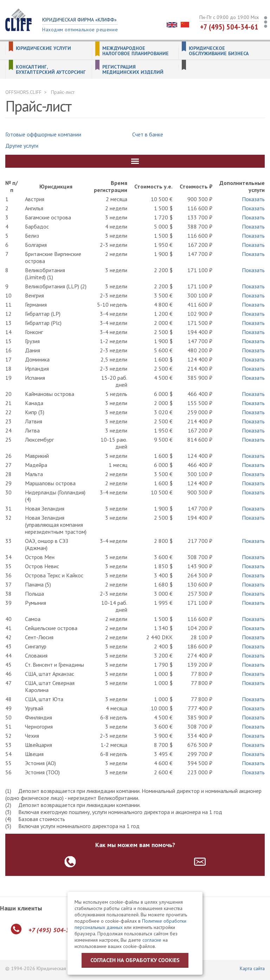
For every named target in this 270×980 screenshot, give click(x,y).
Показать (253, 199)
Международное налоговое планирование (136, 51)
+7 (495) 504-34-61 (229, 27)
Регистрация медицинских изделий (133, 70)
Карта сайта (252, 968)
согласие (152, 940)
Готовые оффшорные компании (43, 134)
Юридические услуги (43, 48)
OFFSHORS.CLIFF (23, 92)
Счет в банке (148, 134)
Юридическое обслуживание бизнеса (219, 51)
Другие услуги (22, 146)
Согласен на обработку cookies (135, 960)
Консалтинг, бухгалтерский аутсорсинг (51, 70)
